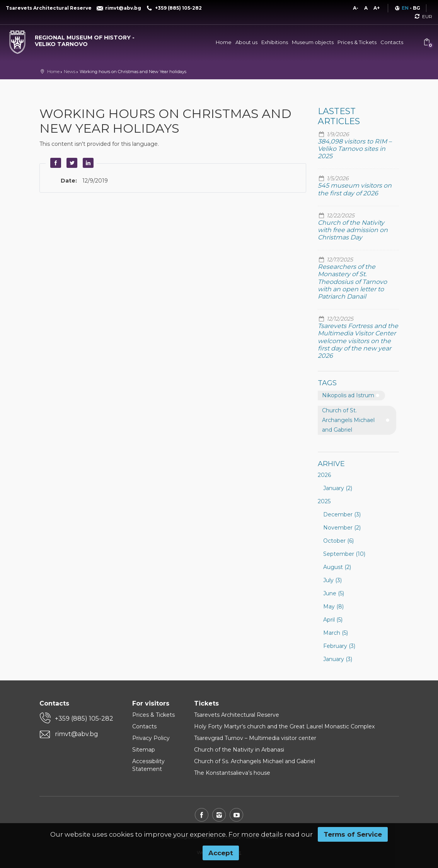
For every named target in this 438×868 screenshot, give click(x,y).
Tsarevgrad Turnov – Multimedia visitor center (255, 738)
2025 (324, 501)
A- (356, 8)
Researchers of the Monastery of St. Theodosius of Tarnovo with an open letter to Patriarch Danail (352, 282)
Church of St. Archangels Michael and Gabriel (348, 420)
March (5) (336, 633)
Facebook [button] (55, 163)
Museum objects (313, 42)
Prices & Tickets (357, 42)
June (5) (334, 593)
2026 (324, 475)
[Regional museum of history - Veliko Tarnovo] (73, 39)
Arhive (331, 464)
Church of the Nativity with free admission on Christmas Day (353, 230)
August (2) (337, 567)
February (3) (339, 646)
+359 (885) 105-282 (84, 718)
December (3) (342, 514)
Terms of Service (353, 834)
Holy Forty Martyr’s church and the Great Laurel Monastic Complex (284, 726)
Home (224, 42)
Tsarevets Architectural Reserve (237, 715)
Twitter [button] (71, 163)
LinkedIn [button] (87, 163)
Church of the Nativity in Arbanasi (239, 750)
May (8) (333, 607)
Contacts (392, 42)
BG (417, 8)
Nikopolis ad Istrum (348, 395)
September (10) (344, 554)
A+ (377, 8)
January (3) (338, 659)
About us (246, 42)
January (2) (338, 488)
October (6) (338, 541)
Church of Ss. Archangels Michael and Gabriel (255, 761)
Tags (327, 383)
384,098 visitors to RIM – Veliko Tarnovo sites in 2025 (355, 149)
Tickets (206, 703)
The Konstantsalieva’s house (232, 773)
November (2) (342, 528)
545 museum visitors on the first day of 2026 (355, 189)
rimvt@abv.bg (77, 734)
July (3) (332, 580)
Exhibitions (275, 42)
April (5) (333, 620)
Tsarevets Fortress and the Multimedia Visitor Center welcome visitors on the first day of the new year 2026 (358, 341)
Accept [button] (221, 853)
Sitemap (144, 750)
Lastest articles (339, 116)
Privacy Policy (151, 738)
